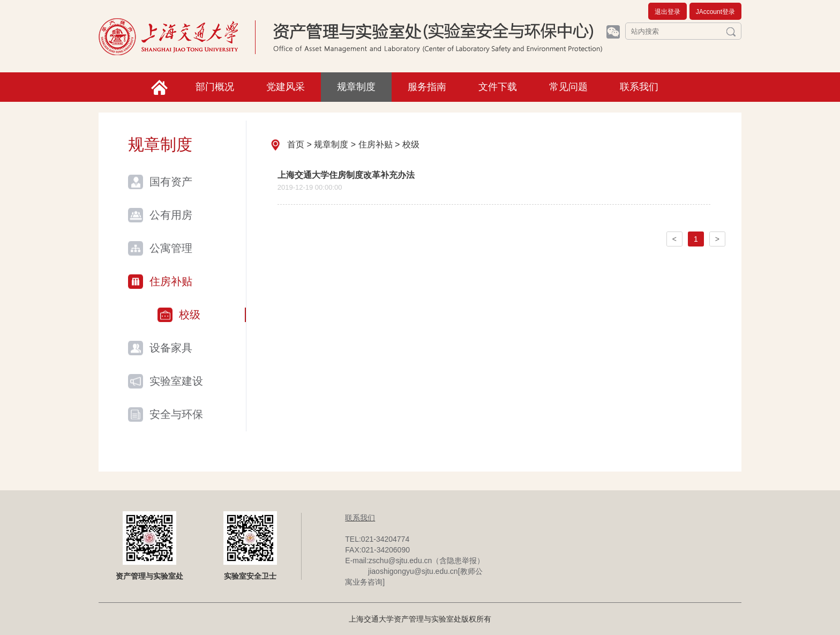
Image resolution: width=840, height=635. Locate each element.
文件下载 (498, 87)
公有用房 (171, 215)
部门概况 (215, 87)
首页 (296, 144)
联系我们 (639, 87)
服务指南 (427, 87)
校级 (190, 315)
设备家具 (171, 348)
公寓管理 (171, 248)
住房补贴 (171, 281)
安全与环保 (176, 414)
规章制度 (356, 87)
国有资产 (171, 182)
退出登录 (667, 12)
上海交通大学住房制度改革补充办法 (346, 175)
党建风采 (286, 87)
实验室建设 (176, 381)
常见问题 (568, 87)
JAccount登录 (715, 12)
